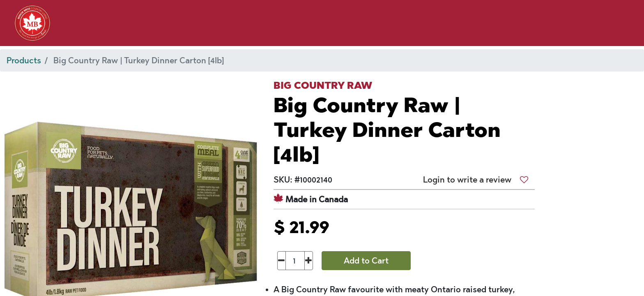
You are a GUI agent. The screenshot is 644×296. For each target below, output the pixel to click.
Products (24, 60)
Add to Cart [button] (366, 261)
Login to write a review (467, 180)
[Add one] (309, 261)
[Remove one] (282, 261)
